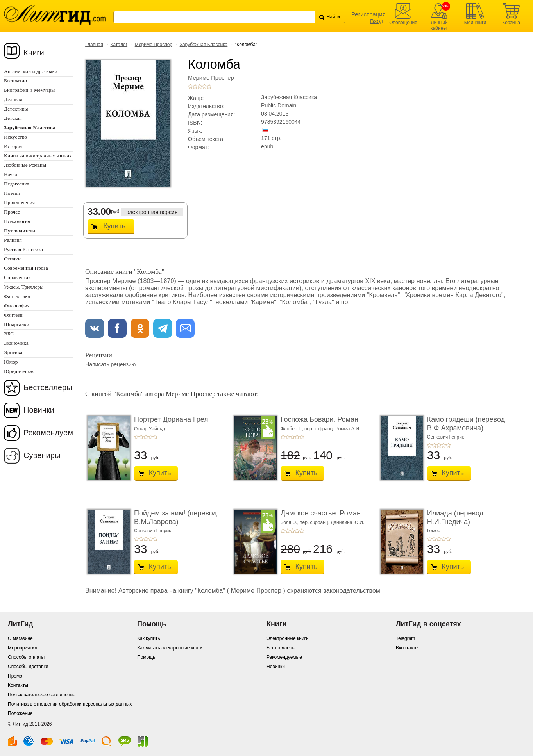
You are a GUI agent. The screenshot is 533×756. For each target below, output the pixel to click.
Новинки (39, 410)
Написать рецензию (110, 364)
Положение (20, 713)
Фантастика (17, 296)
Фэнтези (13, 315)
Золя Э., (290, 522)
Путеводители (20, 231)
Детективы (16, 109)
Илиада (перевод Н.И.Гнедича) (455, 517)
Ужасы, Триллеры (24, 287)
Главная (94, 45)
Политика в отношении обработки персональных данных (70, 704)
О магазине (20, 638)
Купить (114, 226)
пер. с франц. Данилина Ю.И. (332, 522)
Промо (15, 676)
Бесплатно (15, 81)
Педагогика (17, 184)
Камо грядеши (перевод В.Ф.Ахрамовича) (466, 424)
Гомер (434, 531)
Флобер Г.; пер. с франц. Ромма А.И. (320, 429)
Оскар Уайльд (149, 429)
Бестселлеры (48, 387)
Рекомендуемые (284, 657)
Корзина (511, 23)
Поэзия (12, 193)
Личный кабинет (439, 25)
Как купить (149, 638)
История (13, 146)
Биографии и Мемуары (29, 90)
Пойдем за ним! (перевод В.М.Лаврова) (175, 517)
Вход (377, 21)
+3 (200, 86)
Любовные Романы (25, 165)
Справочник (17, 277)
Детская (13, 118)
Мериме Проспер (154, 45)
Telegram (405, 638)
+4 (204, 86)
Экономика (16, 343)
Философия (17, 306)
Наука (11, 174)
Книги (34, 53)
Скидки (12, 259)
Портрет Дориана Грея (171, 419)
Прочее (12, 212)
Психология (17, 221)
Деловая (13, 99)
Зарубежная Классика (204, 45)
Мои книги (475, 23)
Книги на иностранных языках (38, 156)
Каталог (119, 45)
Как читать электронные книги (170, 648)
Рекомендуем (48, 433)
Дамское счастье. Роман (321, 513)
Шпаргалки (17, 324)
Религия (13, 240)
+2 (195, 86)
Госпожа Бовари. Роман (319, 419)
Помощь (146, 657)
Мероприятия (22, 648)
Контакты (18, 685)
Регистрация (368, 14)
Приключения (19, 202)
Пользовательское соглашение (42, 695)
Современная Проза (26, 268)
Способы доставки (28, 667)
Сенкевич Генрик (445, 437)
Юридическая (19, 371)
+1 (190, 86)
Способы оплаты (26, 657)
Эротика (13, 352)
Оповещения (403, 23)
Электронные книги (288, 638)
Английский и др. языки (31, 71)
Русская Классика (23, 249)
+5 (209, 86)
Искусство (15, 137)
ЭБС (9, 334)
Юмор (11, 362)
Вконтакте (407, 648)
